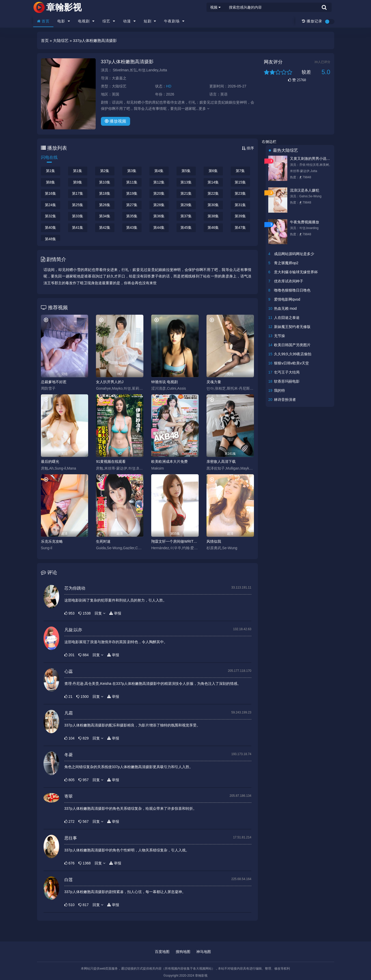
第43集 (132, 227)
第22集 (213, 193)
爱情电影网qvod (287, 299)
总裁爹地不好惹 (54, 382)
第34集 (105, 216)
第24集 (51, 205)
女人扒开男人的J (110, 382)
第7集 (240, 171)
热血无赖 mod (285, 308)
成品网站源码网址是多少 (294, 254)
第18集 (105, 193)
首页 (43, 21)
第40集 (51, 227)
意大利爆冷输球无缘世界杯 (296, 272)
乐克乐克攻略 (52, 541)
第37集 (186, 216)
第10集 (105, 182)
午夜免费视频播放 (305, 222)
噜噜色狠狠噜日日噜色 (292, 290)
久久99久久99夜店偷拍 (293, 354)
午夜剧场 (174, 21)
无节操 (279, 336)
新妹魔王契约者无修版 (292, 327)
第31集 (240, 205)
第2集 (105, 171)
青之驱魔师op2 (286, 263)
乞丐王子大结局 (287, 372)
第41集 (78, 227)
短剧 (150, 21)
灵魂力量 (214, 382)
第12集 (159, 182)
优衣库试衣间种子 (289, 281)
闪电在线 (49, 157)
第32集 (51, 216)
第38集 (213, 216)
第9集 (78, 182)
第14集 (213, 182)
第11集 (132, 182)
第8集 (51, 182)
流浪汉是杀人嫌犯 (305, 190)
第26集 (105, 205)
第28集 (159, 205)
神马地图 (204, 952)
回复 (100, 613)
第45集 (186, 227)
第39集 (240, 216)
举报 (115, 613)
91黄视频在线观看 (111, 461)
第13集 (186, 182)
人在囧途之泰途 (287, 318)
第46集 (213, 227)
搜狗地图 (183, 952)
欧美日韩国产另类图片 (292, 345)
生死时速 (103, 541)
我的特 (279, 390)
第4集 (159, 171)
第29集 (186, 205)
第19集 (132, 193)
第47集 (240, 227)
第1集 (51, 171)
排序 (248, 148)
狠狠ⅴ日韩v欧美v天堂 (291, 363)
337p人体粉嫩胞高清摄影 (127, 62)
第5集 (186, 171)
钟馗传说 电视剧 (165, 382)
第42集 (105, 227)
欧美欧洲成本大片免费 (169, 461)
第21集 (186, 193)
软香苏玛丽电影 (287, 381)
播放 (115, 121)
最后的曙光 (50, 461)
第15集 (240, 182)
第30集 (213, 205)
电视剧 (86, 21)
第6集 (213, 171)
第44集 (159, 227)
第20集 (159, 193)
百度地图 (162, 952)
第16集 (51, 193)
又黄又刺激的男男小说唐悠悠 (311, 159)
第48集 (51, 239)
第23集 (240, 193)
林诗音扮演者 (285, 400)
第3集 (132, 171)
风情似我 (214, 541)
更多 (204, 109)
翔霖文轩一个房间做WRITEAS (175, 541)
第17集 (78, 193)
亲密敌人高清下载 (221, 461)
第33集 (78, 216)
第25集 (78, 205)
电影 (64, 21)
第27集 (132, 205)
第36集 (159, 216)
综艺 (109, 21)
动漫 (129, 21)
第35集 (132, 216)
